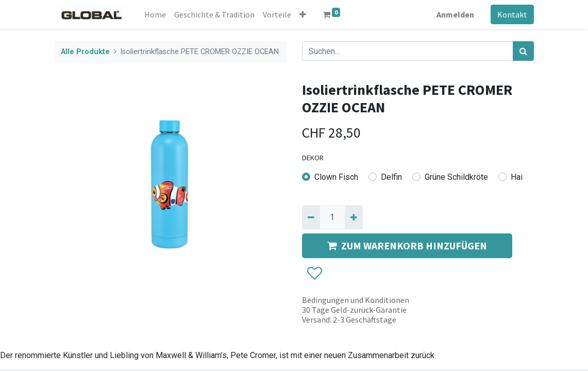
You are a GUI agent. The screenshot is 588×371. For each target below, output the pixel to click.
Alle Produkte (85, 52)
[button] (303, 14)
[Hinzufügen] (354, 217)
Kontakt (512, 14)
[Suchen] (523, 51)
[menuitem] (156, 14)
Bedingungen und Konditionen (356, 300)
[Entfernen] (311, 217)
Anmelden (455, 14)
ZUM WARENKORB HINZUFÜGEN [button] (407, 246)
